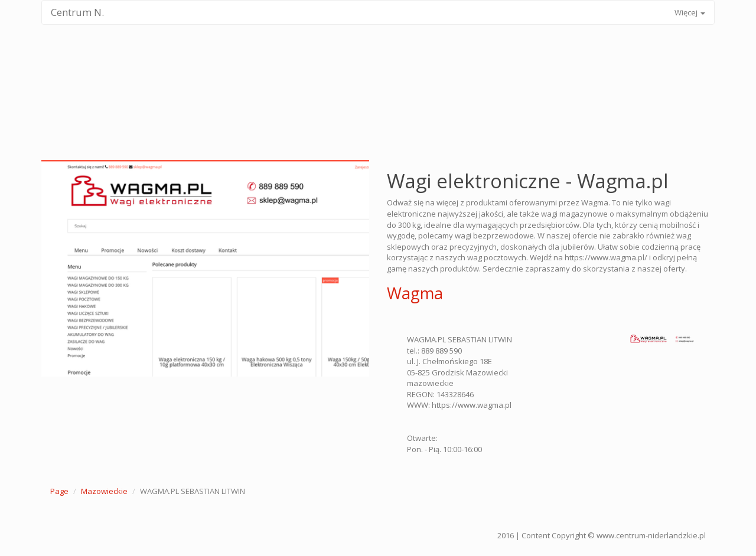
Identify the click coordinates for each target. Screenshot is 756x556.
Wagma (415, 293)
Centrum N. (77, 12)
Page (59, 491)
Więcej (690, 12)
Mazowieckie (104, 491)
